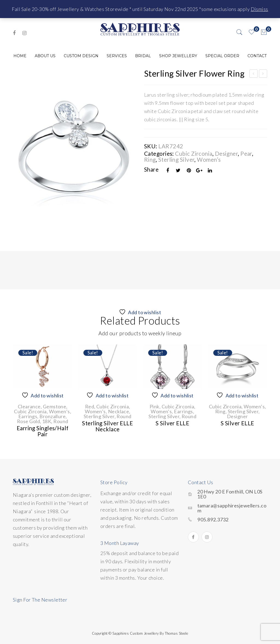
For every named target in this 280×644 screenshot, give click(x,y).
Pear (246, 154)
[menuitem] (20, 56)
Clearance (29, 406)
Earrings (28, 416)
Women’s (209, 160)
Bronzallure (52, 416)
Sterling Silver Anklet (263, 74)
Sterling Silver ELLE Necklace (107, 426)
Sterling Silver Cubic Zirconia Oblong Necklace (254, 74)
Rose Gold (28, 421)
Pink (154, 406)
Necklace (119, 411)
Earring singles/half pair (43, 431)
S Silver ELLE (172, 423)
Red (90, 406)
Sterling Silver (177, 160)
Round (61, 421)
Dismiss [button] (259, 9)
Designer (227, 154)
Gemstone (55, 406)
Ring (150, 160)
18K (47, 421)
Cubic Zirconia (194, 154)
